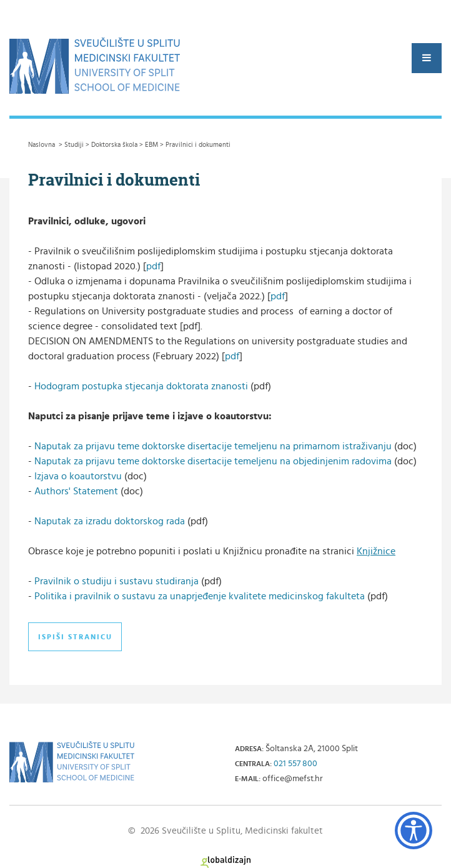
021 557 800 (295, 764)
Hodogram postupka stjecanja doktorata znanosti (142, 386)
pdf (153, 266)
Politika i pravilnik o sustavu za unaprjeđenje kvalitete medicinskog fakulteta (201, 596)
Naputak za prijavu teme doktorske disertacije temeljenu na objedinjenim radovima (213, 461)
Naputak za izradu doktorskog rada (110, 521)
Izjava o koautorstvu (78, 476)
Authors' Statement (76, 491)
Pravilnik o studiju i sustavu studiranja (118, 581)
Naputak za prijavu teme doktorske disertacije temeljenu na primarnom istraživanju (213, 446)
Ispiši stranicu (75, 637)
